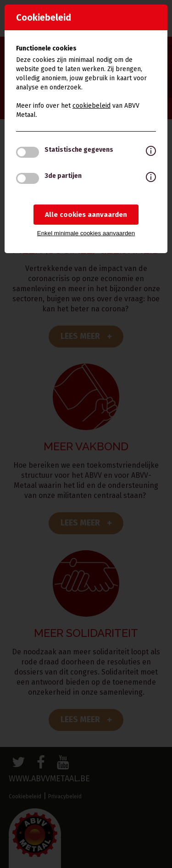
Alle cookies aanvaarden (86, 215)
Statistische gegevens (79, 150)
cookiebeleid (92, 106)
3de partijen (63, 176)
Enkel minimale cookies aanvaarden (86, 233)
